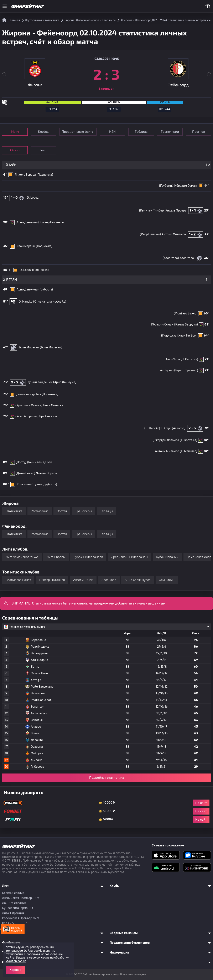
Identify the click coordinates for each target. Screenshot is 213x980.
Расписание (40, 511)
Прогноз (199, 132)
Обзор (15, 150)
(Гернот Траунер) (186, 370)
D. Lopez (33, 198)
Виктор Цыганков (52, 222)
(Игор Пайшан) (150, 234)
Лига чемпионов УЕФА (22, 557)
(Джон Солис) (25, 473)
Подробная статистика (107, 778)
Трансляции (170, 132)
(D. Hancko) (152, 428)
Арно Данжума (27, 290)
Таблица (141, 132)
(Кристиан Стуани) (29, 405)
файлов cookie (16, 961)
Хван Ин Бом (187, 336)
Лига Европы (56, 557)
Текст (44, 150)
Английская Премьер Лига (21, 898)
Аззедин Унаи (83, 580)
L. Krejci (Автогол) (173, 428)
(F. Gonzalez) (189, 440)
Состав (62, 511)
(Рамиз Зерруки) (186, 325)
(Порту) (21, 462)
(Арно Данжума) (27, 222)
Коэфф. (44, 132)
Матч (15, 132)
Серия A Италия (13, 893)
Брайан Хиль (48, 416)
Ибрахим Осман (186, 186)
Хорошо (15, 970)
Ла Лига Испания (14, 903)
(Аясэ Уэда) (171, 258)
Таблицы (106, 511)
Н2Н (112, 132)
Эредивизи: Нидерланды (129, 557)
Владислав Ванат (18, 580)
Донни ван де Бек (40, 382)
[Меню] (5, 6)
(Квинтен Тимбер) (152, 211)
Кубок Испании (167, 557)
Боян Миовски (29, 347)
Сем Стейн (167, 580)
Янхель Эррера (25, 175)
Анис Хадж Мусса (138, 580)
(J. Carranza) (189, 359)
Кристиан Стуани (29, 484)
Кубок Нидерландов (88, 557)
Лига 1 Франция (13, 913)
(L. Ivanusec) (189, 451)
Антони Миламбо (174, 234)
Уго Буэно (189, 314)
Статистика (14, 511)
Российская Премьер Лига (21, 918)
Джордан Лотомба (166, 440)
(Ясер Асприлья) (27, 416)
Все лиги (8, 923)
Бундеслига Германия (18, 908)
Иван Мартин (26, 246)
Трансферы (84, 511)
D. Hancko (26, 302)
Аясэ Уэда (187, 258)
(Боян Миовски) (51, 347)
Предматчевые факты (78, 132)
